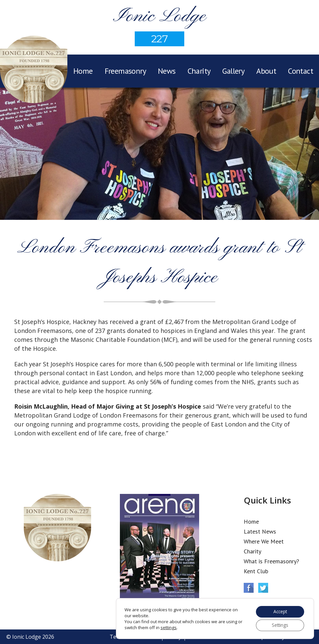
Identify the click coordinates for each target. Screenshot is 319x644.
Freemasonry (125, 71)
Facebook (249, 588)
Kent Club (256, 571)
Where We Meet (264, 541)
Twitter (263, 588)
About (266, 71)
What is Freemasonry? (271, 561)
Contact (301, 71)
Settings (279, 625)
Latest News (260, 531)
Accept (279, 611)
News (167, 71)
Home (83, 71)
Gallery (233, 71)
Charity (199, 71)
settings (168, 627)
